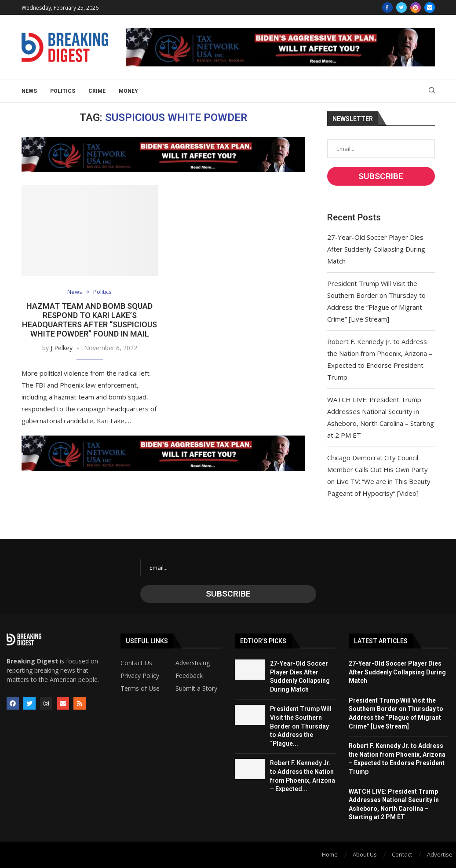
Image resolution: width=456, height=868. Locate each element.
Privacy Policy (140, 676)
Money (128, 91)
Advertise (440, 854)
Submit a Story (196, 689)
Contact (402, 854)
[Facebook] (387, 7)
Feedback (189, 676)
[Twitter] (401, 7)
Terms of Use (140, 689)
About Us (365, 854)
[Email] (430, 7)
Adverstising (193, 663)
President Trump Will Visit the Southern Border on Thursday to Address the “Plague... (301, 726)
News (29, 91)
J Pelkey (62, 348)
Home (330, 854)
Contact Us (136, 663)
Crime (97, 91)
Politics (63, 91)
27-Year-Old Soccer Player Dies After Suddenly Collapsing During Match (376, 249)
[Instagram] (416, 7)
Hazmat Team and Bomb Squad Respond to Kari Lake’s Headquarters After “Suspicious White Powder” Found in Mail (89, 320)
